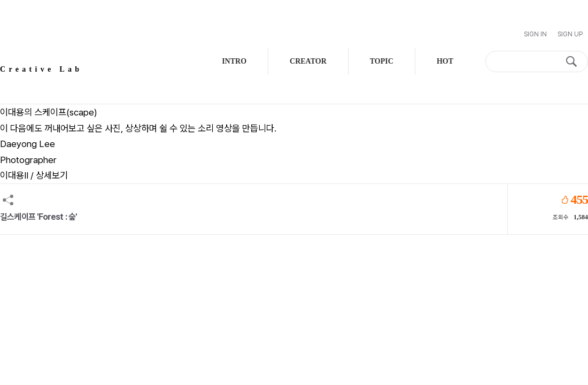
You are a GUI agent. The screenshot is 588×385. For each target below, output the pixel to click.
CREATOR (308, 61)
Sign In (535, 34)
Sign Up (570, 34)
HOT (445, 61)
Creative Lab (41, 69)
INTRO (234, 61)
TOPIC (382, 61)
